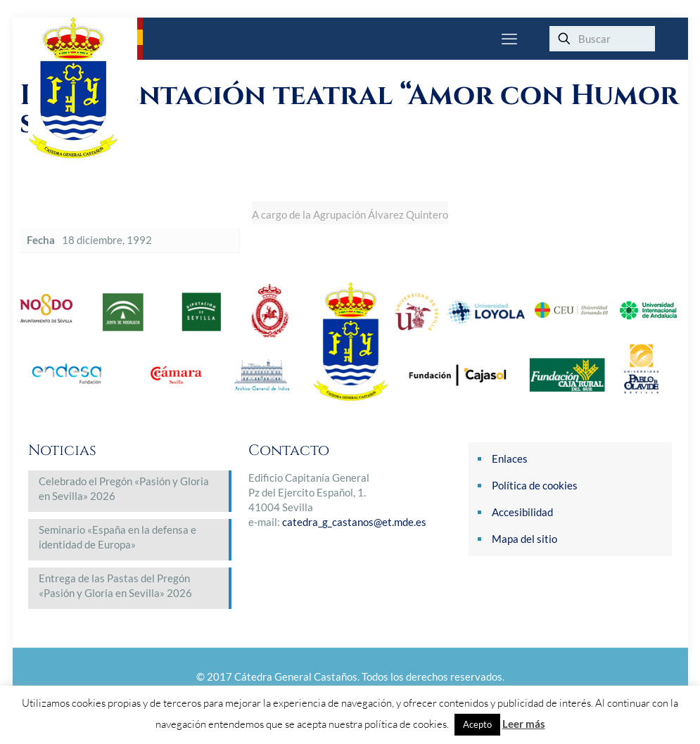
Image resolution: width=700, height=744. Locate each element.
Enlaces (510, 458)
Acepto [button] (477, 724)
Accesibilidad (522, 512)
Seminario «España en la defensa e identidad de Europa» (117, 537)
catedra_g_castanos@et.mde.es (354, 522)
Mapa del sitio (524, 539)
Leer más (524, 724)
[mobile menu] (509, 39)
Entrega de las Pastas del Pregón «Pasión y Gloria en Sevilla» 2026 (115, 585)
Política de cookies (535, 485)
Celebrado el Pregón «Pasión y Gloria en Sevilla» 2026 (124, 488)
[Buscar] (602, 39)
